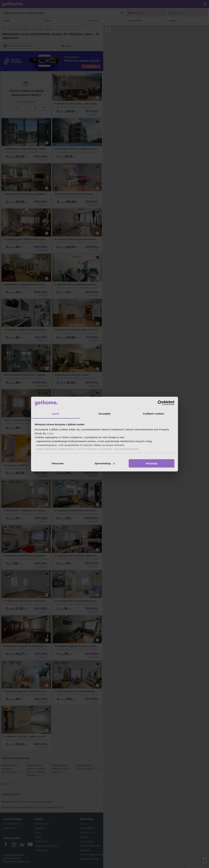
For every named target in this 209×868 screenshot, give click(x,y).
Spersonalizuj (105, 463)
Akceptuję (152, 463)
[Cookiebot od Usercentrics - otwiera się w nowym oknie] (160, 403)
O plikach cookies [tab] (153, 414)
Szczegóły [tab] (104, 414)
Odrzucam (58, 463)
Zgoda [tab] (56, 414)
